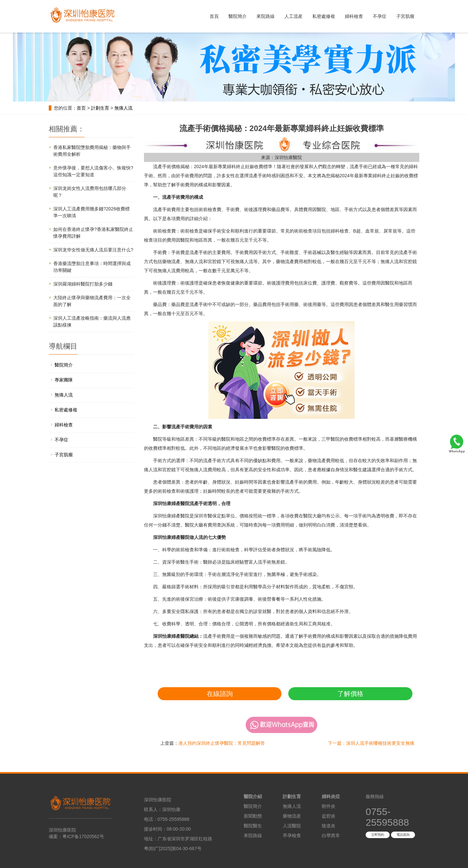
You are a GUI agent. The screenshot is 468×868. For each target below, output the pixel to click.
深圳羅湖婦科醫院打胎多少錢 (83, 284)
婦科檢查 (354, 16)
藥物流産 (292, 816)
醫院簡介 (238, 16)
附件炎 (329, 806)
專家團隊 (64, 380)
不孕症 (380, 16)
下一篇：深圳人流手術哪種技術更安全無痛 (371, 743)
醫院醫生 (253, 826)
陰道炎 (329, 826)
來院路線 (266, 16)
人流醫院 (292, 826)
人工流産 (293, 16)
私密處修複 (324, 16)
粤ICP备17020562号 (83, 836)
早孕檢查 (292, 835)
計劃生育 (100, 108)
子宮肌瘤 (405, 16)
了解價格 (350, 694)
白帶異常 (331, 835)
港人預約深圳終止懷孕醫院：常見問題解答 (222, 743)
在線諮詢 (220, 694)
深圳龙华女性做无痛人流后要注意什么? (93, 250)
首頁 (214, 16)
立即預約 (378, 835)
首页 (81, 108)
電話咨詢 (403, 835)
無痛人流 (123, 108)
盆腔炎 (329, 816)
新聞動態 (253, 816)
